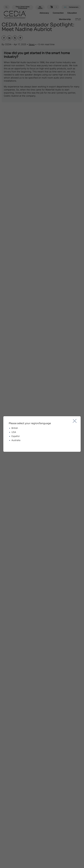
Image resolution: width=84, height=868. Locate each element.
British (15, 428)
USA (14, 432)
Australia (16, 440)
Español (16, 436)
